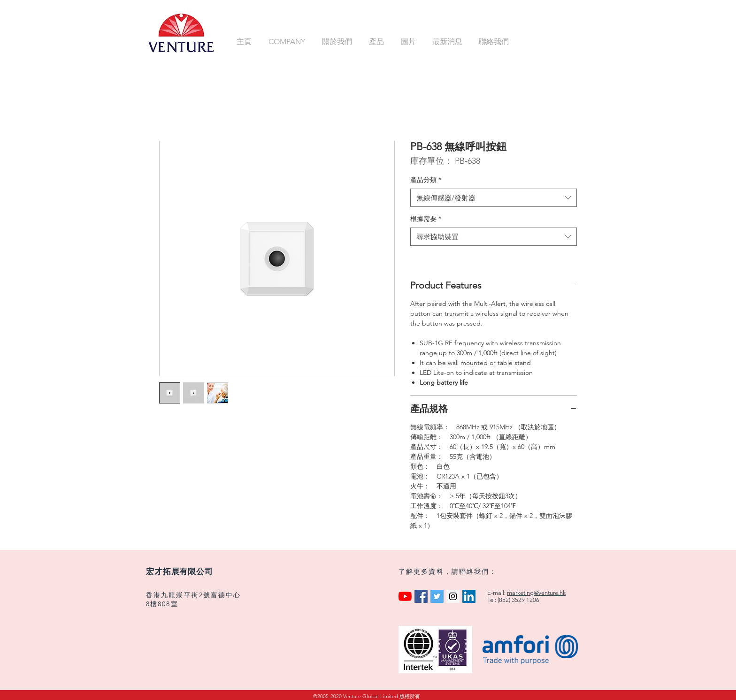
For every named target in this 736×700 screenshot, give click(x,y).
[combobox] (494, 198)
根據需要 (426, 219)
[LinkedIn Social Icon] (469, 596)
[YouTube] (405, 596)
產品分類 (426, 180)
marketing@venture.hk (536, 593)
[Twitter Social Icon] (437, 596)
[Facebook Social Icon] (421, 596)
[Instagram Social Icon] (453, 596)
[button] (288, 42)
